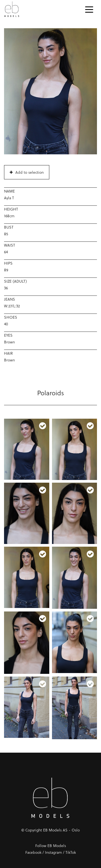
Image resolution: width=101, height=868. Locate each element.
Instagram (53, 852)
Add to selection (27, 172)
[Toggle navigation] (89, 9)
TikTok (71, 852)
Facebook (33, 852)
